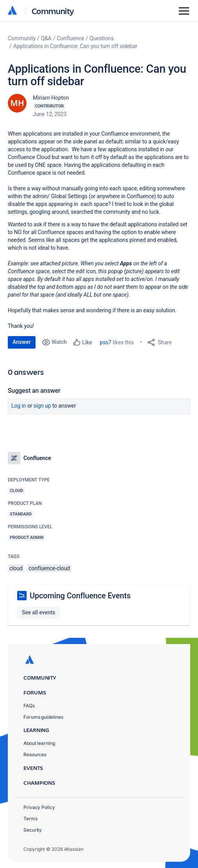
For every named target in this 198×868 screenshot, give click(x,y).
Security (33, 830)
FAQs (29, 706)
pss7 (105, 342)
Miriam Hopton (51, 98)
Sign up (42, 406)
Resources (35, 754)
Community (53, 11)
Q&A (46, 38)
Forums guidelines (43, 717)
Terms (30, 819)
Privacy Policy (39, 807)
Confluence (71, 38)
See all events (38, 612)
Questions (102, 38)
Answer (22, 342)
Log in (19, 406)
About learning (39, 743)
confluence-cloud (49, 568)
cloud (16, 568)
